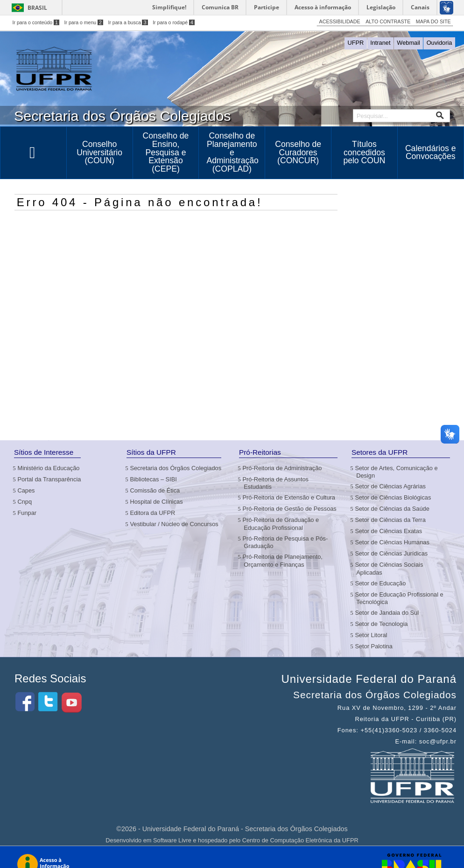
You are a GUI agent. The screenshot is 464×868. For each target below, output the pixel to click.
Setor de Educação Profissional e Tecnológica (400, 598)
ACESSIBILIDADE (340, 21)
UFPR (356, 43)
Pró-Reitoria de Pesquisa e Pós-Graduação (286, 542)
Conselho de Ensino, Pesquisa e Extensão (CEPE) (166, 152)
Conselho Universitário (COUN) (99, 152)
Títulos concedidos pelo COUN (364, 152)
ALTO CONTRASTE (388, 21)
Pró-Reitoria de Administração (283, 468)
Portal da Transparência (50, 479)
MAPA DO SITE (433, 21)
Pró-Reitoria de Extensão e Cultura (289, 497)
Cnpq (25, 502)
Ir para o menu (84, 22)
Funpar (28, 513)
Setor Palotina (374, 646)
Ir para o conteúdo (36, 22)
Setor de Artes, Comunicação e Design (397, 472)
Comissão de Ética (155, 490)
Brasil (37, 8)
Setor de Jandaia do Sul (387, 613)
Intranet (380, 43)
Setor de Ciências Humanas (393, 542)
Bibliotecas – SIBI (154, 479)
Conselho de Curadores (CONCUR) (298, 152)
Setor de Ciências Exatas (389, 531)
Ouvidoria (439, 43)
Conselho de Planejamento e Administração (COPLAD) (232, 152)
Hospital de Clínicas (157, 502)
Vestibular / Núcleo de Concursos (175, 524)
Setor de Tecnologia (382, 624)
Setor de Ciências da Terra (391, 520)
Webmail (408, 43)
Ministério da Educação (49, 468)
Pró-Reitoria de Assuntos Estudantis (276, 483)
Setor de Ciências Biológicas (394, 497)
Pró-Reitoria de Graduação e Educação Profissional (281, 524)
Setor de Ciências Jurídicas (392, 553)
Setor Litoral (372, 635)
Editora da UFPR (153, 513)
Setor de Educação (381, 583)
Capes (27, 490)
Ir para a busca (128, 22)
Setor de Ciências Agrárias (391, 486)
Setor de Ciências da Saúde (393, 509)
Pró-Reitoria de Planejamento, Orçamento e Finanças (283, 560)
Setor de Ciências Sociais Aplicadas (390, 568)
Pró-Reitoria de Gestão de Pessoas (290, 509)
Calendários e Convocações (431, 153)
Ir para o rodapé (174, 22)
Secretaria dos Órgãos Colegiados (176, 468)
